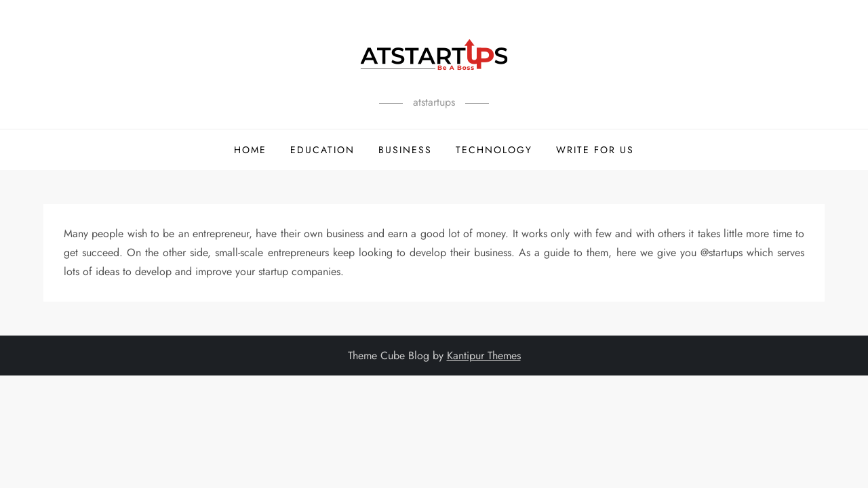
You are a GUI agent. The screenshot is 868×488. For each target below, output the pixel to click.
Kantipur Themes (484, 355)
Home (250, 150)
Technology (494, 150)
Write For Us (595, 150)
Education (322, 150)
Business (405, 150)
